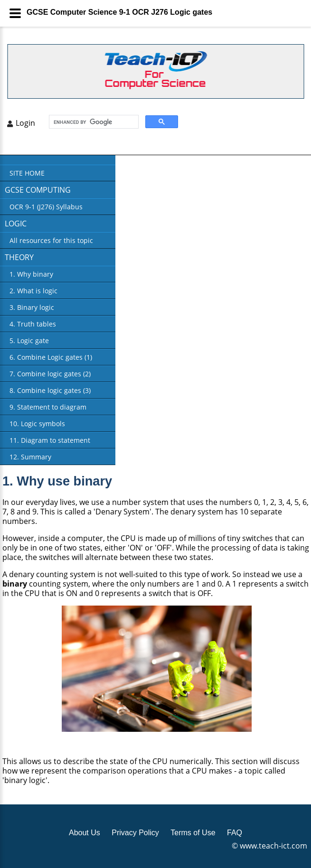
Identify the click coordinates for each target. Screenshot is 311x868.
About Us (85, 833)
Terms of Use (193, 833)
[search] (93, 122)
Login (25, 123)
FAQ (235, 833)
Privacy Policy (135, 833)
